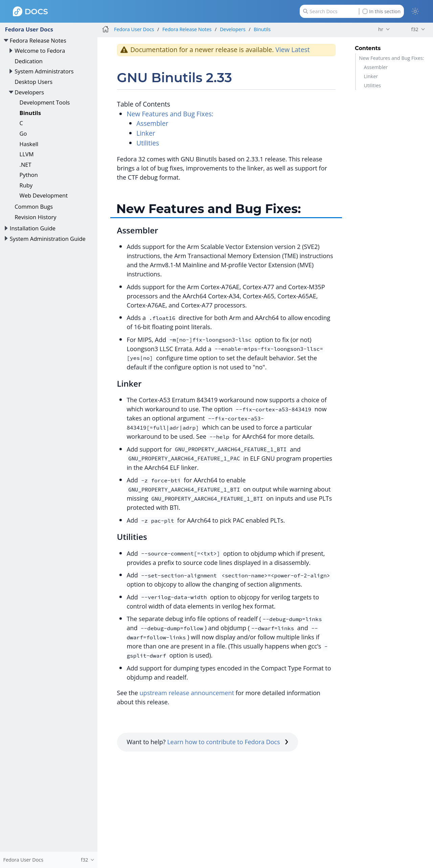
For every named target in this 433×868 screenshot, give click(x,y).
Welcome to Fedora (40, 51)
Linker (371, 76)
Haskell (29, 144)
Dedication (29, 61)
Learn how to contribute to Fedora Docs (228, 742)
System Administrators (44, 71)
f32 (415, 29)
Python (29, 175)
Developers (29, 92)
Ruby (26, 185)
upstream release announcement (187, 693)
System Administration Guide (48, 239)
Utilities (372, 85)
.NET (26, 165)
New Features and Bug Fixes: (391, 58)
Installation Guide (33, 228)
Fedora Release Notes (38, 40)
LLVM (27, 154)
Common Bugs (34, 207)
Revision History (35, 217)
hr (381, 29)
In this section (382, 11)
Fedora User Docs (29, 29)
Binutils (30, 113)
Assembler (376, 67)
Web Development (44, 195)
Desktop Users (33, 82)
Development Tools (45, 102)
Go (23, 133)
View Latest (292, 50)
